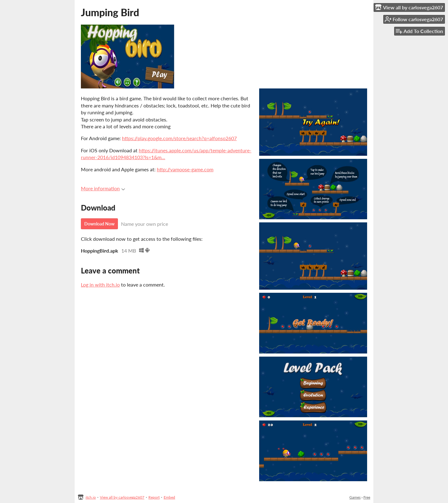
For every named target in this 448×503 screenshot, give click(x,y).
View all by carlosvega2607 (122, 497)
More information (103, 188)
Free (367, 497)
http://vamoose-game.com (185, 169)
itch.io (91, 497)
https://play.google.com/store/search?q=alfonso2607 (179, 138)
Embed (169, 497)
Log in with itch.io (100, 285)
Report (154, 497)
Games (355, 497)
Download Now (99, 224)
